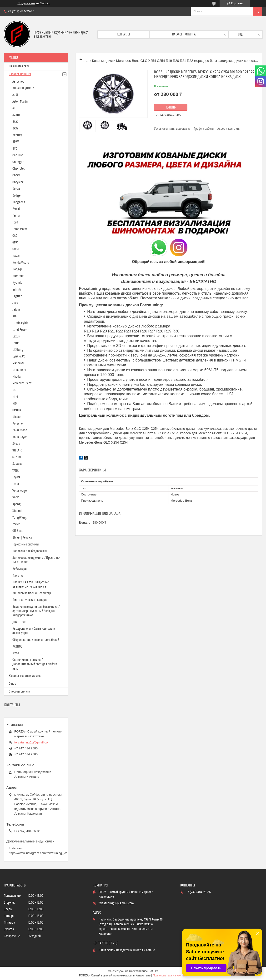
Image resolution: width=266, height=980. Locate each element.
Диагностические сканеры (30, 600)
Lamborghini (21, 323)
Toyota (16, 477)
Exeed (16, 209)
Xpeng (17, 504)
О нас (12, 684)
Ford (15, 223)
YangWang (20, 518)
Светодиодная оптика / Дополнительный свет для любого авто (35, 664)
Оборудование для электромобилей (36, 640)
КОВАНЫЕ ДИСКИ (23, 88)
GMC (15, 243)
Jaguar (17, 296)
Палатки (18, 576)
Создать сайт (26, 3)
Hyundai (18, 283)
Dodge (16, 196)
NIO (15, 404)
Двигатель (19, 622)
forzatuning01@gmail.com (32, 742)
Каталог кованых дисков (25, 676)
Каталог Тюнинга (20, 74)
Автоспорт (19, 82)
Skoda (16, 444)
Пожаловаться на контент (170, 975)
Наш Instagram (19, 66)
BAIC (15, 122)
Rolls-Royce (20, 437)
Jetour (16, 310)
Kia (15, 316)
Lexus (16, 337)
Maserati (18, 363)
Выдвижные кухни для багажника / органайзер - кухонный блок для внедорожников (36, 611)
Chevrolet (18, 169)
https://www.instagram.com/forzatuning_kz (38, 853)
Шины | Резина (22, 538)
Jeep (15, 303)
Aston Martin (20, 102)
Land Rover (20, 330)
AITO (15, 108)
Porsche (18, 424)
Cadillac (18, 155)
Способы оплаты (20, 692)
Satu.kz (153, 971)
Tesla (16, 484)
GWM (15, 249)
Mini (15, 397)
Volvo (16, 497)
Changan (18, 162)
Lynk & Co (19, 356)
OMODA (17, 410)
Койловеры (20, 569)
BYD (15, 149)
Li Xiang (18, 350)
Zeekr (16, 524)
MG (14, 390)
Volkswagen (20, 491)
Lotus (16, 343)
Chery (16, 175)
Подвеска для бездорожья (30, 551)
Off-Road (18, 531)
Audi (15, 95)
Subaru (17, 464)
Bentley (17, 135)
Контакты (123, 35)
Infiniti (17, 290)
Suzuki (17, 457)
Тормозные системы (26, 544)
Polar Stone (20, 430)
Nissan (17, 417)
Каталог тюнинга (184, 35)
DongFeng (19, 202)
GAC (15, 236)
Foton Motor (20, 229)
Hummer (18, 276)
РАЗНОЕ (17, 647)
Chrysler (18, 182)
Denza (16, 189)
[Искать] (257, 11)
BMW (15, 142)
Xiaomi (17, 511)
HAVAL (16, 256)
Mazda (17, 377)
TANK (15, 471)
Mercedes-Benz (22, 383)
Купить (171, 108)
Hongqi (17, 269)
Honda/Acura (21, 263)
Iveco (16, 653)
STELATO (17, 450)
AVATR (16, 115)
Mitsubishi (19, 370)
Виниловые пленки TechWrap (32, 593)
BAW (15, 129)
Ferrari (17, 216)
